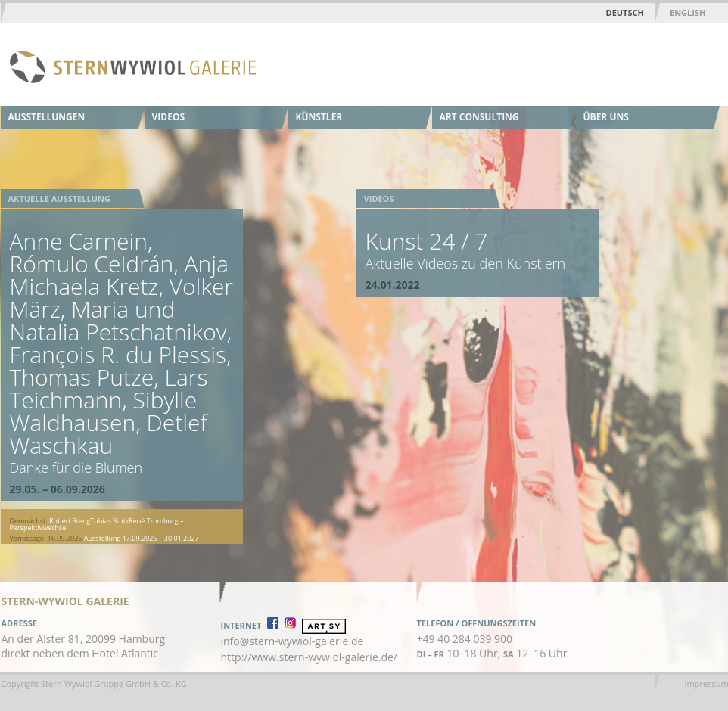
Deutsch (625, 12)
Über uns (606, 117)
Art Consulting (479, 117)
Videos (169, 117)
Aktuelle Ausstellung (59, 199)
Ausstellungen (47, 117)
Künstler (319, 117)
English (688, 12)
